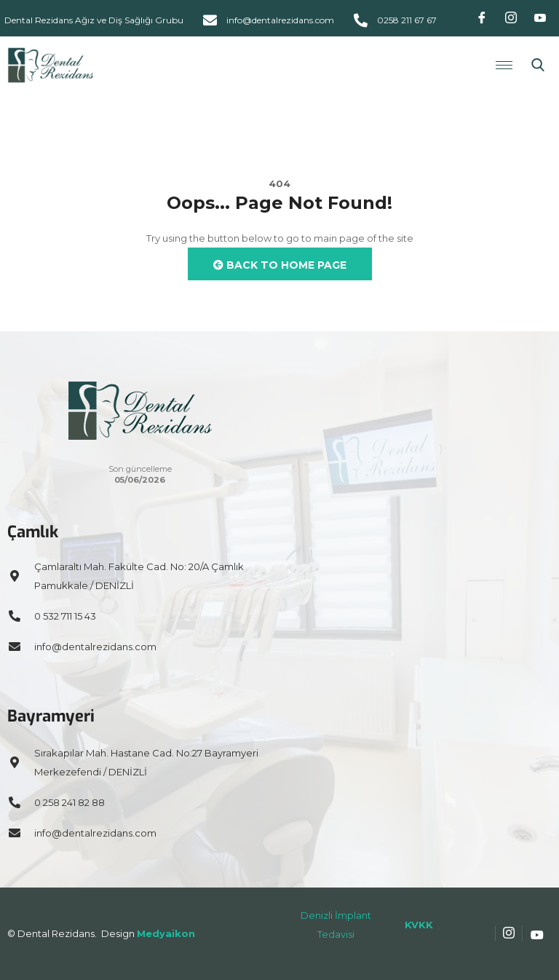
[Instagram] (511, 18)
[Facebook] (482, 18)
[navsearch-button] (538, 66)
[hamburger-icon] (504, 65)
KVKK (419, 925)
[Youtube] (540, 18)
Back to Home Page (280, 265)
